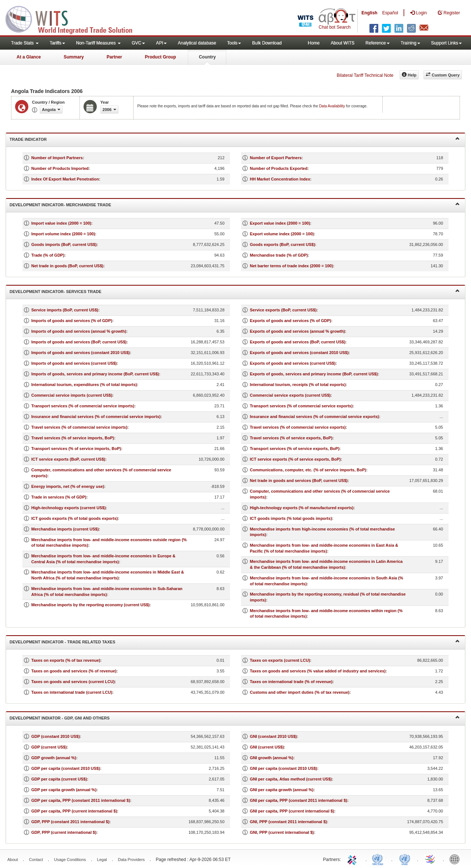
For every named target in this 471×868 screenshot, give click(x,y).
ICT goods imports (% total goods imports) (291, 518)
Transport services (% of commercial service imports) (83, 406)
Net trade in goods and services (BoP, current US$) (299, 481)
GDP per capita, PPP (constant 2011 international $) (81, 800)
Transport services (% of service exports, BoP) (295, 449)
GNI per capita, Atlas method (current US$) (291, 779)
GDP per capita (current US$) (59, 779)
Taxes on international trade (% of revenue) (291, 682)
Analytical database (197, 43)
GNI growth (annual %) (272, 758)
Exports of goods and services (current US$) (293, 363)
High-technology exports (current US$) (68, 508)
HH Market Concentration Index (280, 179)
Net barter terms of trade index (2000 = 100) (291, 266)
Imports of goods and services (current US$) (74, 363)
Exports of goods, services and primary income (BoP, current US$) (314, 374)
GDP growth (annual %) (54, 758)
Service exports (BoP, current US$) (283, 310)
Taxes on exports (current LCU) (280, 660)
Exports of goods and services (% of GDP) (291, 321)
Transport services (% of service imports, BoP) (76, 449)
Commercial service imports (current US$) (72, 395)
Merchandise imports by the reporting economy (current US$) (91, 605)
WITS (74, 18)
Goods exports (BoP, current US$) (282, 244)
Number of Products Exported (279, 168)
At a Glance (29, 57)
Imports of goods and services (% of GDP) (72, 321)
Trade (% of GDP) (48, 255)
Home (314, 43)
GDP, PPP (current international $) (64, 832)
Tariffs (57, 43)
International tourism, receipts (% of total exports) (298, 385)
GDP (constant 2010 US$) (56, 736)
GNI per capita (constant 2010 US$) (284, 768)
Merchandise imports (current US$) (65, 529)
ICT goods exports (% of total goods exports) (75, 518)
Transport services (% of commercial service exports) (301, 406)
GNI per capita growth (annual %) (282, 790)
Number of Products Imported (60, 168)
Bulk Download (267, 43)
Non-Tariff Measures (98, 43)
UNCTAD (379, 859)
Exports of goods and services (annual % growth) (298, 331)
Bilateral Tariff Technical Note (365, 75)
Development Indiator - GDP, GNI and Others (235, 717)
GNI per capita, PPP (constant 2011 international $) (298, 800)
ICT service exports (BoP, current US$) (68, 459)
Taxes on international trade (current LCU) (72, 692)
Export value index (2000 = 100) (280, 223)
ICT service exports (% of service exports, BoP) (295, 459)
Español (390, 13)
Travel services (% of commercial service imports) (79, 427)
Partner (114, 57)
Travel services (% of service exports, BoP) (291, 438)
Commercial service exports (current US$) (290, 395)
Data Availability (332, 106)
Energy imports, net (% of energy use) (68, 486)
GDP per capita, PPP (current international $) (74, 811)
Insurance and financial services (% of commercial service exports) (314, 417)
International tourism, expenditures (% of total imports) (84, 385)
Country (207, 57)
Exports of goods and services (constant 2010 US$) (299, 353)
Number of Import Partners (57, 158)
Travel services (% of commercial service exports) (298, 427)
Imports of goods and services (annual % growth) (79, 331)
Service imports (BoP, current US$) (65, 310)
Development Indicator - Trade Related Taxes (235, 641)
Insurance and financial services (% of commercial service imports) (96, 417)
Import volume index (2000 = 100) (63, 234)
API (161, 43)
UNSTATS (405, 859)
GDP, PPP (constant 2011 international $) (70, 822)
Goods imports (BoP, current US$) (64, 244)
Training (410, 43)
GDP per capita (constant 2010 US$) (66, 768)
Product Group (161, 57)
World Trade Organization (431, 859)
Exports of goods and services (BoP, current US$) (298, 342)
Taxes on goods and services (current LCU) (73, 682)
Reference (377, 43)
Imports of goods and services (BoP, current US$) (79, 342)
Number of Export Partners (276, 158)
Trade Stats (25, 43)
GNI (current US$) (267, 747)
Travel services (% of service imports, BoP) (73, 438)
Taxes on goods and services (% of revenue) (74, 671)
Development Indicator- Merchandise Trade (235, 204)
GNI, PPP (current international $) (282, 832)
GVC (138, 43)
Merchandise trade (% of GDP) (279, 255)
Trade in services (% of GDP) (59, 497)
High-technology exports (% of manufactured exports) (302, 508)
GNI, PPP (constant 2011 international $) (288, 822)
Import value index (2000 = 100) (61, 223)
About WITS (343, 43)
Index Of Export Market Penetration (65, 179)
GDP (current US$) (49, 747)
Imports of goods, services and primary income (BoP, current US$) (95, 374)
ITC (353, 859)
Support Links (447, 43)
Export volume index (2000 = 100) (282, 234)
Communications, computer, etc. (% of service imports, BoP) (308, 470)
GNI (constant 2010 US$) (273, 736)
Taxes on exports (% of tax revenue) (66, 660)
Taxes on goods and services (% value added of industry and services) (318, 671)
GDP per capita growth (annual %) (64, 790)
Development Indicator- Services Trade (235, 291)
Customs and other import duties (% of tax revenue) (300, 692)
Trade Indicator (235, 139)
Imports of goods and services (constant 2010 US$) (81, 353)
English (369, 13)
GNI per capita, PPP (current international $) (292, 811)
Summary (74, 57)
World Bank (456, 859)
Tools (234, 43)
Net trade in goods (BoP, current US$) (67, 266)
